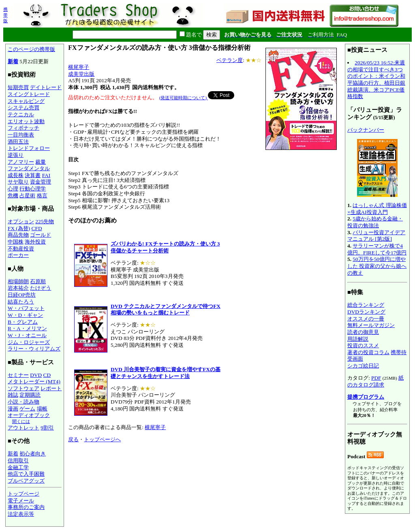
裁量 (41, 162)
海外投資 (35, 242)
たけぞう (41, 288)
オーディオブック (29, 415)
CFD (37, 228)
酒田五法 (18, 142)
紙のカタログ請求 (375, 381)
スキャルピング (26, 101)
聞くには (21, 421)
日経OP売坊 (22, 295)
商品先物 (18, 235)
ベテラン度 (230, 60)
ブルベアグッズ (26, 481)
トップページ (24, 494)
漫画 (13, 409)
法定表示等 (21, 514)
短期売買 (18, 87)
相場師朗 (18, 281)
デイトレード (46, 87)
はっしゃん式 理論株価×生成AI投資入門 (377, 209)
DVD (36, 375)
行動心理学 (33, 189)
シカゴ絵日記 (363, 366)
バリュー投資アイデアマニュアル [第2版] (376, 236)
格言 (42, 195)
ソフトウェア (24, 388)
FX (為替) (19, 228)
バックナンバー (366, 130)
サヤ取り (18, 182)
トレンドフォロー (29, 148)
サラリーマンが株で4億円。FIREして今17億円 (377, 249)
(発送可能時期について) (184, 98)
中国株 (16, 242)
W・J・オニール (27, 335)
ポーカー (18, 255)
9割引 (47, 428)
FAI (46, 175)
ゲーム (27, 409)
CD (47, 375)
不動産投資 (21, 249)
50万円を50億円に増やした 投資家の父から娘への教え (377, 266)
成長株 (16, 175)
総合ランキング (366, 305)
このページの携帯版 (31, 49)
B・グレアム (23, 322)
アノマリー (21, 162)
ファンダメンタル (29, 168)
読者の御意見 (363, 332)
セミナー (18, 375)
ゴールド (41, 235)
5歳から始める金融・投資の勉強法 (375, 222)
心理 (13, 189)
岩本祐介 (18, 288)
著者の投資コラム (368, 352)
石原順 (38, 281)
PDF (376, 378)
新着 (13, 61)
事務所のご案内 (26, 507)
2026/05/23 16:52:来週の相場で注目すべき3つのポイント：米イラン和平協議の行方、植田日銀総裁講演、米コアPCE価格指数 (376, 79)
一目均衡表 (21, 135)
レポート (51, 388)
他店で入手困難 (26, 474)
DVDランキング (366, 312)
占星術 (27, 195)
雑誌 (13, 395)
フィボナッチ (24, 128)
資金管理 (41, 182)
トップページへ (102, 439)
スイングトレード (29, 94)
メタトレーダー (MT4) (34, 381)
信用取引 (18, 460)
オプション (21, 221)
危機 (13, 195)
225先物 (45, 221)
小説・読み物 (24, 402)
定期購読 (30, 395)
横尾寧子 (79, 67)
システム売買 (24, 108)
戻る (73, 439)
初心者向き (33, 454)
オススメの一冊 (366, 319)
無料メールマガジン (371, 325)
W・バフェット (26, 308)
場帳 (42, 409)
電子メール (21, 501)
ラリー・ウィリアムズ (34, 349)
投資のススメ (363, 345)
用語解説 (358, 339)
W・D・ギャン (25, 315)
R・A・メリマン (27, 328)
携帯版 (5, 15)
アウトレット (24, 428)
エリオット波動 (26, 121)
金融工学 (18, 467)
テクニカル (21, 114)
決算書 (33, 175)
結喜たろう (21, 302)
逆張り (16, 155)
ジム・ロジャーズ (29, 342)
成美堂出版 (81, 74)
